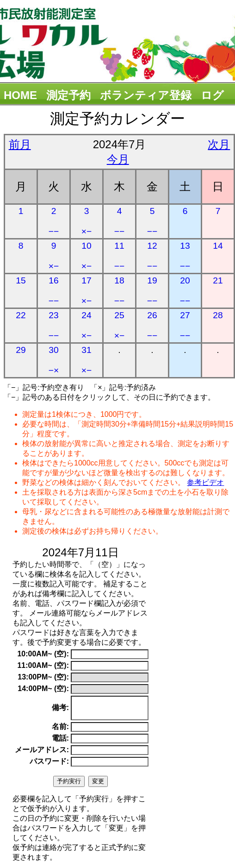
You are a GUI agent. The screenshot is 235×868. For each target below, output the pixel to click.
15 (21, 280)
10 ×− (87, 256)
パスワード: (49, 765)
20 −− (185, 291)
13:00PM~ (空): (43, 677)
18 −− (119, 291)
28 (218, 315)
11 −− (119, 256)
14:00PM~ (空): (43, 689)
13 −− (185, 256)
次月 (219, 144)
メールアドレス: (42, 754)
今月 (118, 159)
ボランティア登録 (146, 95)
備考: (60, 710)
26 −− (152, 325)
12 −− (152, 256)
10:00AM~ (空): (43, 654)
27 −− (185, 325)
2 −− (54, 221)
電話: (60, 742)
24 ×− (87, 325)
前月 (20, 144)
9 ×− (54, 256)
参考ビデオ (205, 482)
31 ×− (87, 360)
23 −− (54, 325)
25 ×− (119, 325)
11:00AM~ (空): (43, 665)
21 (218, 280)
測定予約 (68, 95)
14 (218, 246)
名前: (60, 731)
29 (21, 350)
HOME (20, 95)
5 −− (152, 221)
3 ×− (87, 221)
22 (21, 315)
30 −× (54, 360)
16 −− (54, 291)
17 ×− (87, 291)
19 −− (152, 291)
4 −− (119, 221)
